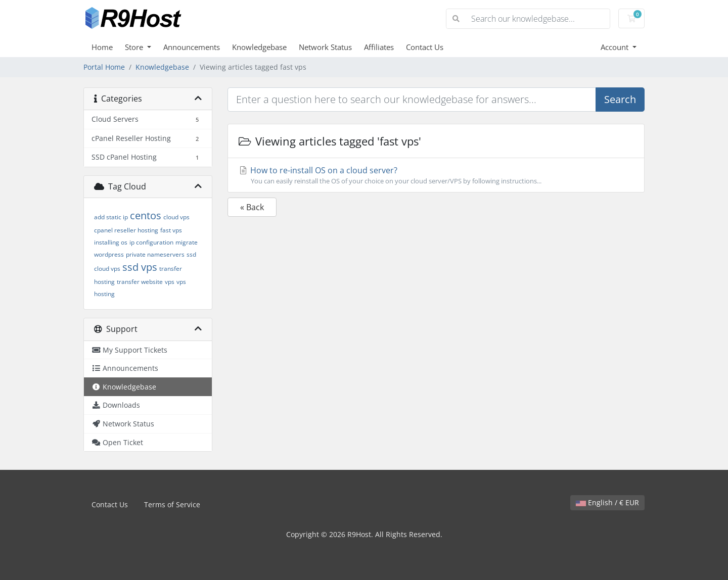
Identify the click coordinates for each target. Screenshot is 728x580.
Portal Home (104, 67)
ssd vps (140, 267)
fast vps (171, 230)
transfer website (140, 282)
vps (170, 282)
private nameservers (155, 254)
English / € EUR (607, 502)
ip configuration (151, 242)
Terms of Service (172, 504)
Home (102, 47)
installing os (111, 242)
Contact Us (425, 47)
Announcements (192, 47)
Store (135, 47)
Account (616, 47)
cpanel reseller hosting (126, 230)
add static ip (111, 217)
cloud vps (176, 217)
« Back (252, 207)
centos (146, 215)
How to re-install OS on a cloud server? (436, 175)
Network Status (325, 47)
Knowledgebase (259, 47)
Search (620, 99)
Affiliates (379, 47)
